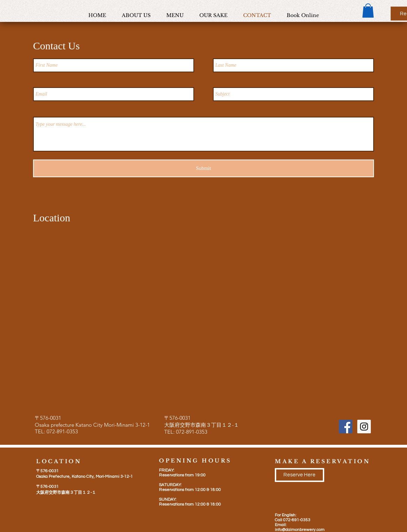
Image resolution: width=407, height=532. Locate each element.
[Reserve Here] (300, 475)
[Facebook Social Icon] (346, 427)
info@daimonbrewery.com (300, 530)
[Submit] (203, 168)
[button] (368, 11)
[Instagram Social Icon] (364, 427)
